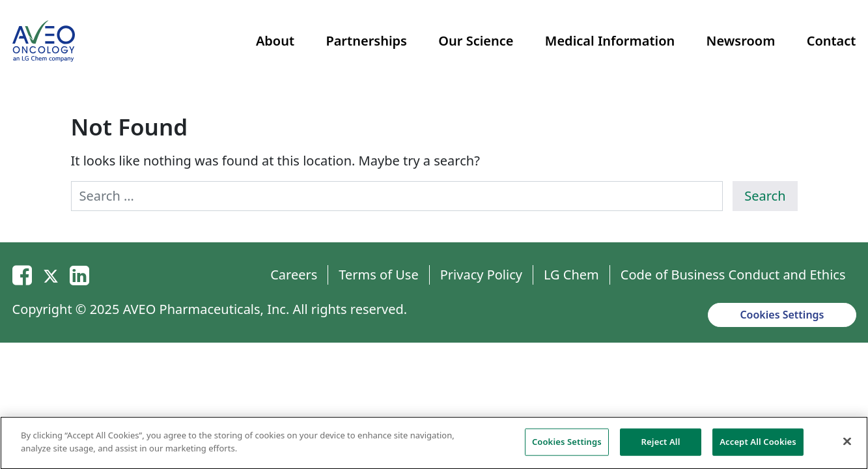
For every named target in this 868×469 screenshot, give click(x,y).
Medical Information (610, 41)
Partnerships (366, 41)
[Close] (847, 445)
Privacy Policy (481, 275)
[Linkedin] (79, 275)
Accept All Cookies (758, 445)
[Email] (22, 275)
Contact (832, 41)
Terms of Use (378, 275)
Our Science (476, 41)
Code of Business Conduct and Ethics (733, 275)
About (275, 41)
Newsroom (741, 41)
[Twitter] (51, 275)
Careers (294, 275)
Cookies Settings (782, 315)
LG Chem (571, 275)
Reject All (661, 445)
